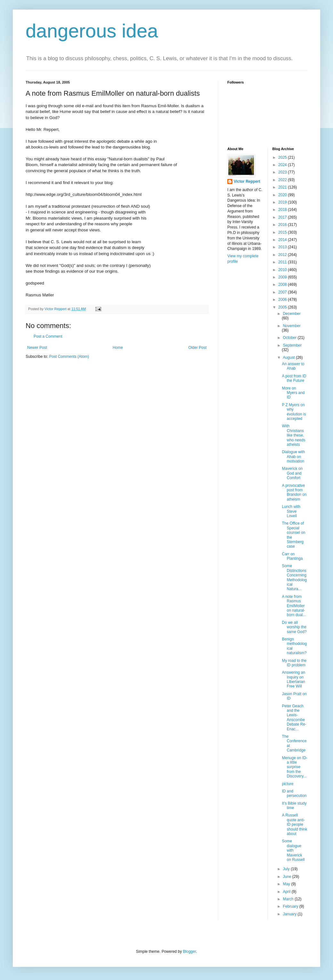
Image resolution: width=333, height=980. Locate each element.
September (292, 345)
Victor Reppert (247, 181)
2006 (283, 300)
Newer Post (37, 348)
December (292, 314)
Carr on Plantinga (292, 556)
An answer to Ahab (293, 366)
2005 (283, 307)
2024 (283, 165)
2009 (283, 277)
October (290, 338)
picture (288, 784)
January (290, 914)
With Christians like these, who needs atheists (293, 435)
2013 (283, 247)
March (289, 899)
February (291, 906)
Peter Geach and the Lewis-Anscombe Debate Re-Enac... (294, 718)
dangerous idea (92, 31)
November (292, 326)
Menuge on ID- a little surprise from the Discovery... (294, 767)
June (287, 877)
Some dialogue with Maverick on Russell (293, 850)
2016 (283, 225)
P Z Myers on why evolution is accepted (294, 412)
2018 (283, 210)
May (287, 884)
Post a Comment (48, 336)
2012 (283, 255)
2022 (283, 180)
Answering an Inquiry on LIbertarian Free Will (293, 679)
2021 (283, 187)
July (287, 869)
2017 (283, 217)
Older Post (197, 348)
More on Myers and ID (293, 393)
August (289, 357)
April (287, 892)
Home (118, 348)
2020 (283, 195)
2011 (283, 262)
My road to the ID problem (294, 663)
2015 (283, 232)
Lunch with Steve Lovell (291, 511)
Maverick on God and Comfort (292, 473)
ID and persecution (294, 793)
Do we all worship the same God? (294, 627)
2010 (283, 270)
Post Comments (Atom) (69, 357)
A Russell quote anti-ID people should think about (294, 824)
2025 (283, 157)
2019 (283, 202)
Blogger (189, 952)
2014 (283, 240)
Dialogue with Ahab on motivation (293, 457)
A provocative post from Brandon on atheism (294, 492)
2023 (283, 172)
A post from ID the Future (294, 378)
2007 (283, 292)
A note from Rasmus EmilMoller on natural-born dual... (294, 606)
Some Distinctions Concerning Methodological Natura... (294, 577)
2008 (283, 285)
